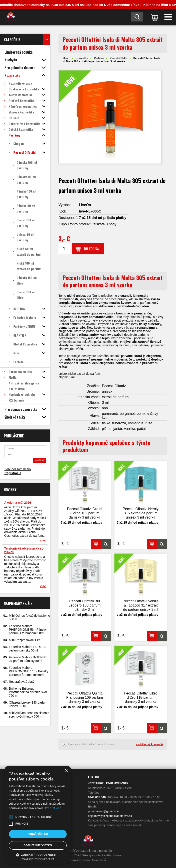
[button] (11, 817)
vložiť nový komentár (150, 744)
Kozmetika (82, 58)
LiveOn (85, 205)
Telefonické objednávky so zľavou (24, 550)
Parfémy (99, 58)
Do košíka (91, 249)
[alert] (38, 815)
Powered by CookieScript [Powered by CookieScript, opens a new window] (38, 859)
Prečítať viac (53, 808)
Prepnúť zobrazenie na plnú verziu (88, 851)
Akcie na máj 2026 (18, 503)
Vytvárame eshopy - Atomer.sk (88, 860)
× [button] (66, 771)
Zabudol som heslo (18, 469)
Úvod (66, 58)
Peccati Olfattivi (119, 58)
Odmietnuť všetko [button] (38, 845)
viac (43, 540)
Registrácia (13, 473)
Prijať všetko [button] (38, 834)
